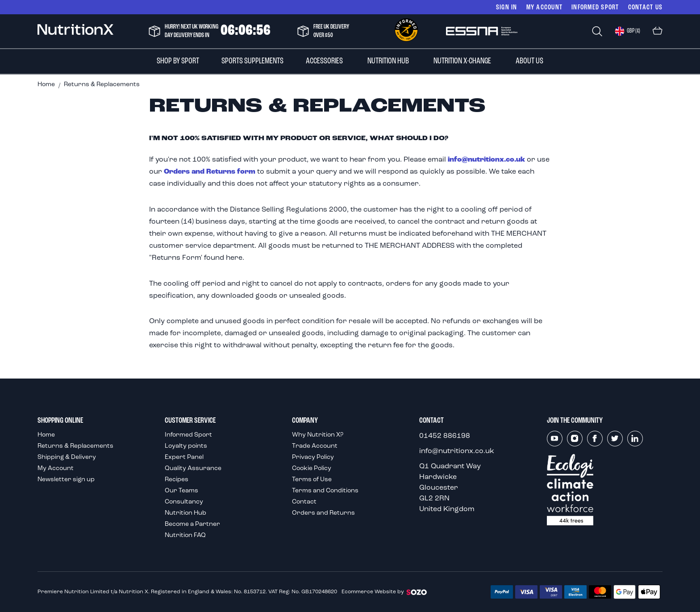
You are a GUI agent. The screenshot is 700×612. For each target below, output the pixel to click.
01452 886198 (445, 436)
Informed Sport (188, 435)
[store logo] (75, 31)
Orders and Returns (323, 513)
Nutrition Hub (185, 513)
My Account (545, 7)
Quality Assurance (193, 468)
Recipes (177, 480)
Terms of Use (312, 480)
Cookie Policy (312, 468)
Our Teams (181, 491)
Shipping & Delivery (67, 457)
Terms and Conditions (325, 491)
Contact (304, 502)
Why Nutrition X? (318, 435)
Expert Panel (184, 457)
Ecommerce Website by (385, 592)
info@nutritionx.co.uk (486, 160)
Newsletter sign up (66, 480)
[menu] (350, 61)
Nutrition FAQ (185, 535)
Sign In (507, 7)
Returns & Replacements (75, 446)
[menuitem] (178, 61)
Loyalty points (186, 446)
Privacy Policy (313, 457)
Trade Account (315, 446)
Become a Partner (192, 524)
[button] (627, 31)
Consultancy (184, 502)
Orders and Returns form (210, 172)
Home (46, 85)
